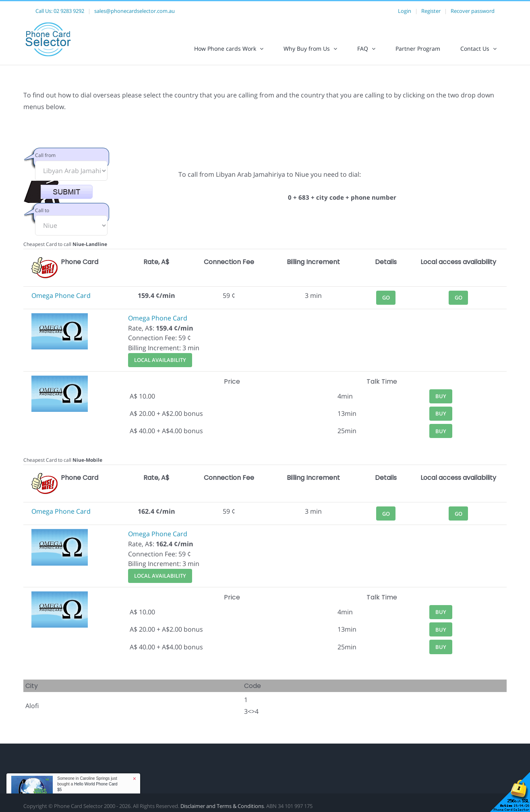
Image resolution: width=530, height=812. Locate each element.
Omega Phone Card (61, 295)
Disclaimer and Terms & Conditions (222, 806)
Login (405, 11)
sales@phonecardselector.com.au (135, 11)
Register (431, 11)
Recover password (473, 11)
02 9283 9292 (69, 11)
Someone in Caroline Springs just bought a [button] (87, 784)
